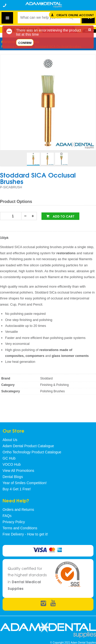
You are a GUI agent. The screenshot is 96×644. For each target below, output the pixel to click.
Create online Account (75, 15)
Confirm (25, 42)
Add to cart (63, 216)
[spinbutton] (12, 216)
